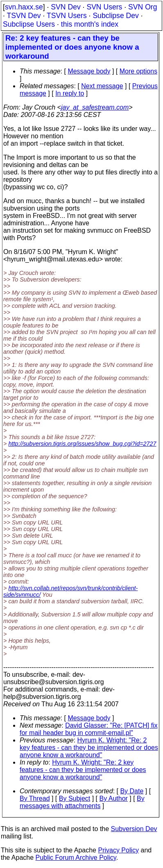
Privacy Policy (118, 850)
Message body (89, 71)
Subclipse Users (29, 24)
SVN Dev (66, 7)
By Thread (35, 798)
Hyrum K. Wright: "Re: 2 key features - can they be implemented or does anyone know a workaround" (89, 748)
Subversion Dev (134, 829)
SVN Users (104, 7)
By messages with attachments (82, 802)
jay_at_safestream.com (95, 107)
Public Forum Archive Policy (76, 858)
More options (139, 71)
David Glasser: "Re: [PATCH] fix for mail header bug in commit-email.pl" (89, 729)
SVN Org (143, 7)
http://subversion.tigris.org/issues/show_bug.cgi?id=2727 (82, 444)
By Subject (75, 798)
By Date (132, 791)
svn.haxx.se (24, 7)
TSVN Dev (24, 16)
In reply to (70, 93)
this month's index (90, 24)
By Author (113, 798)
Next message (102, 86)
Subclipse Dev (115, 16)
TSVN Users (67, 16)
